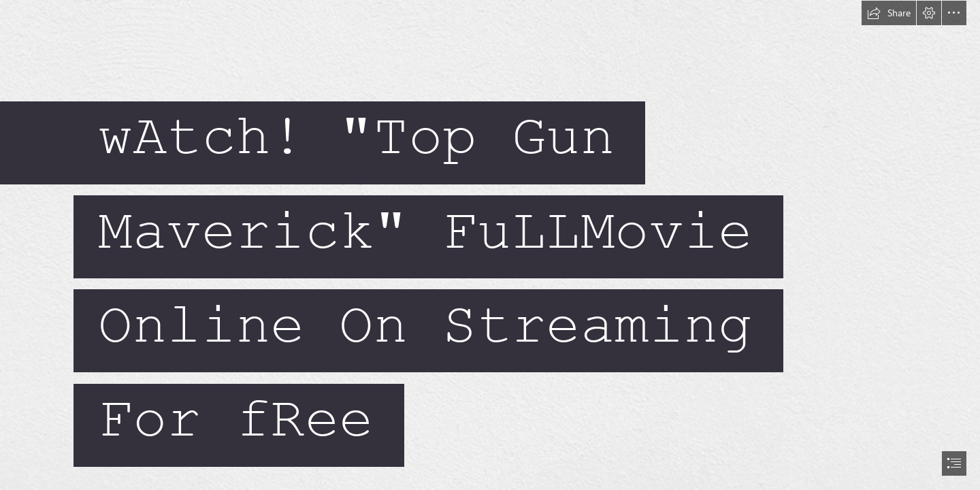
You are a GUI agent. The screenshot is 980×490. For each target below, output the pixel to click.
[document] (490, 245)
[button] (889, 13)
